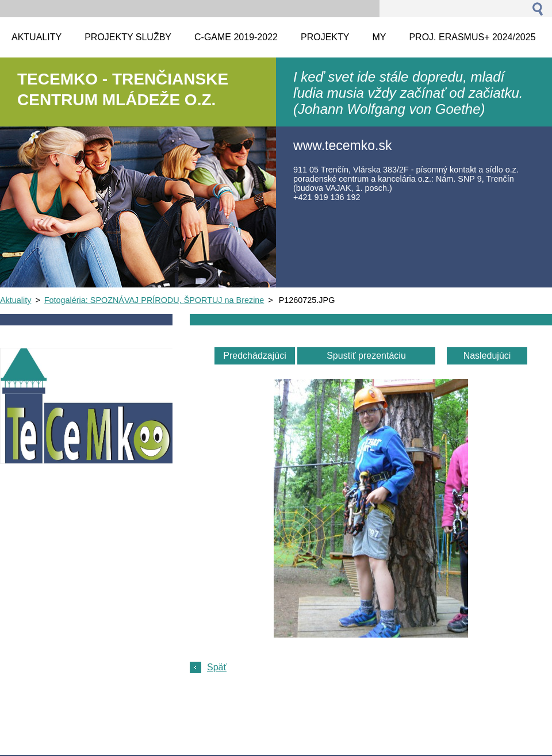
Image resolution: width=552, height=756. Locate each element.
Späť (217, 667)
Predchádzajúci (254, 356)
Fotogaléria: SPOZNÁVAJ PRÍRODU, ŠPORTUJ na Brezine (154, 300)
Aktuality (16, 300)
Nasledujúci (487, 356)
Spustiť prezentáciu (366, 356)
